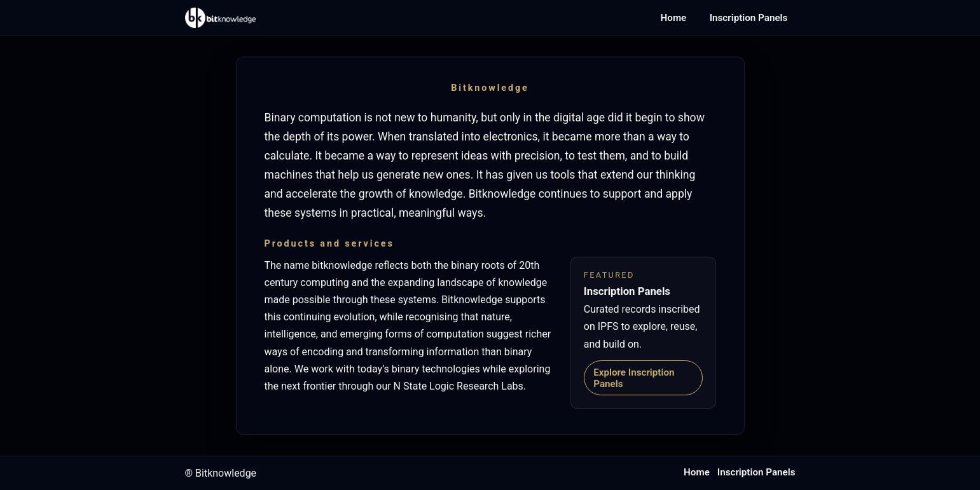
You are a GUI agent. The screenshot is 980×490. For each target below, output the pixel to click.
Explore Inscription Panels (634, 378)
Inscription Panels (749, 18)
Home (674, 18)
